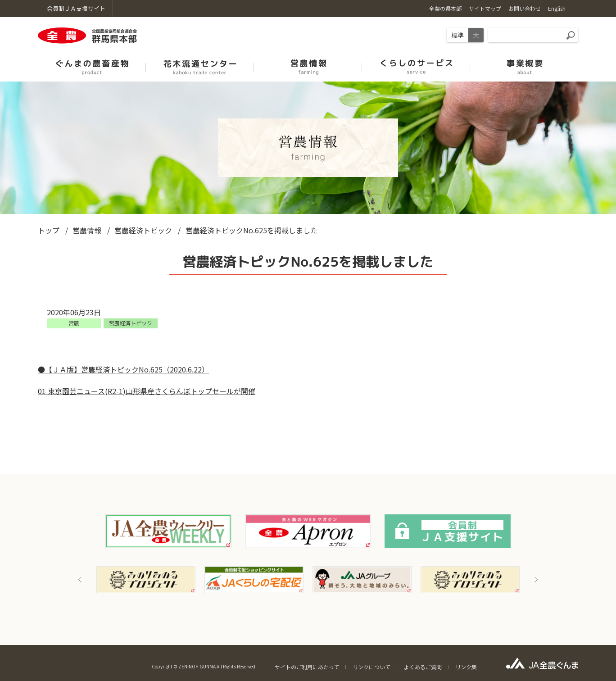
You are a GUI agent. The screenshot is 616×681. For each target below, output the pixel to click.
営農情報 (87, 230)
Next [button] (536, 580)
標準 (457, 35)
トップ (49, 230)
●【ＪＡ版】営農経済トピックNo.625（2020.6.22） (123, 369)
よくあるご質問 (423, 667)
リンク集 (466, 667)
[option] (146, 580)
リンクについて (371, 667)
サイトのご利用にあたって (307, 667)
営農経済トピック (143, 230)
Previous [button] (80, 580)
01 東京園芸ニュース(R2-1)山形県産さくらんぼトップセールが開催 (147, 391)
